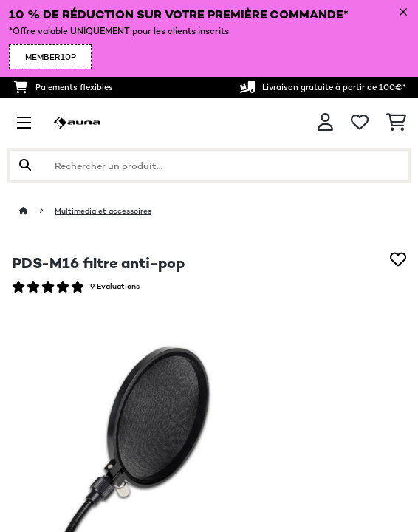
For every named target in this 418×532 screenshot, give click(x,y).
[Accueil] (37, 211)
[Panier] (396, 123)
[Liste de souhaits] (360, 123)
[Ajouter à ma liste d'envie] (398, 259)
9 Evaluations (115, 286)
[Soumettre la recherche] (25, 166)
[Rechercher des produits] (209, 166)
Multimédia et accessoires (103, 211)
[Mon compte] (325, 122)
